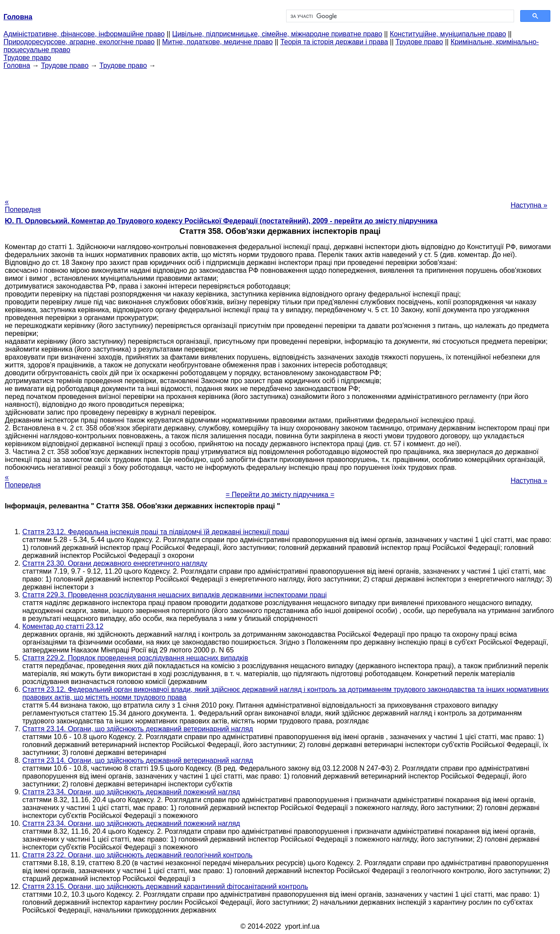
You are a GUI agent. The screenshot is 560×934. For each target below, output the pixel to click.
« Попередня (23, 206)
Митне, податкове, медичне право (218, 42)
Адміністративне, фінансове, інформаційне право (84, 34)
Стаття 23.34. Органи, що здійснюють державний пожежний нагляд (131, 792)
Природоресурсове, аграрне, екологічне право (79, 42)
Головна (17, 65)
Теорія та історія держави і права (334, 42)
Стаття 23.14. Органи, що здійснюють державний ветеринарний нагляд (138, 729)
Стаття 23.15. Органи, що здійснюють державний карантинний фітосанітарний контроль (165, 886)
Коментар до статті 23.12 (63, 626)
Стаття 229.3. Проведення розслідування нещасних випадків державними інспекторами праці (175, 595)
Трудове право (419, 42)
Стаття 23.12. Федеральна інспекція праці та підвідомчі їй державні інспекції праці (156, 532)
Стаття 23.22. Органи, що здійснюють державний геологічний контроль (137, 855)
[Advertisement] (280, 131)
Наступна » (529, 205)
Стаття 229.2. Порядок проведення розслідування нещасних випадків (135, 658)
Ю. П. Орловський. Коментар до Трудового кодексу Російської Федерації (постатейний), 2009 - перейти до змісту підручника (221, 221)
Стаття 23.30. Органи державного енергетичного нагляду (115, 563)
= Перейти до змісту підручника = (280, 495)
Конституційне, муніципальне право (448, 34)
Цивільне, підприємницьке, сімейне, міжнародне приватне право (277, 34)
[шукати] (399, 16)
